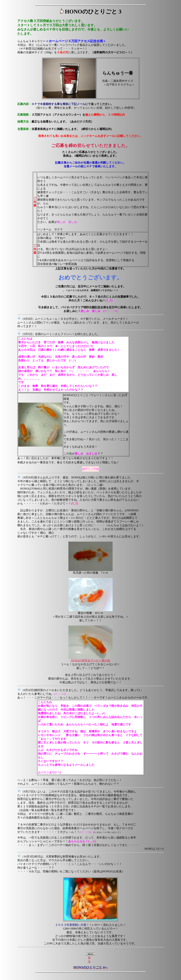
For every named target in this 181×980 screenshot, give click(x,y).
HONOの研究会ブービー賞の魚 (90, 661)
